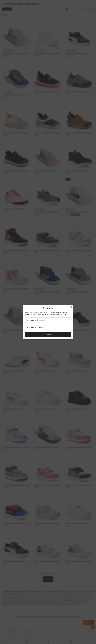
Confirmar (48, 335)
